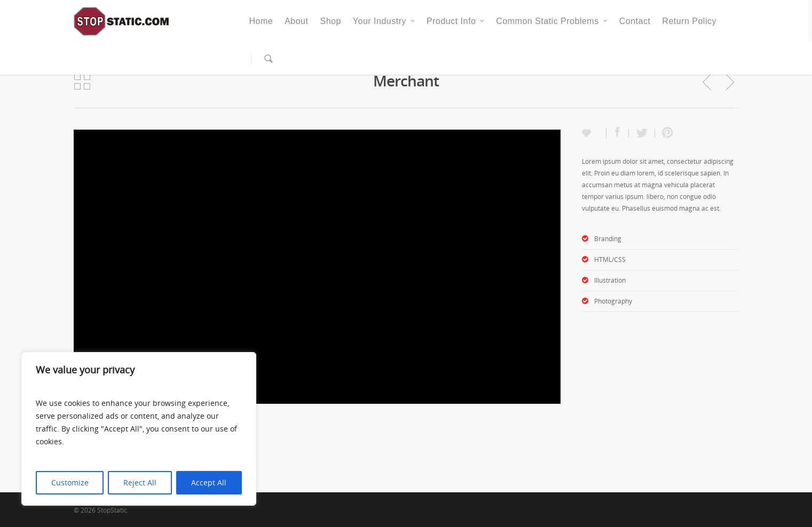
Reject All (140, 482)
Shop (330, 21)
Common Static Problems (552, 21)
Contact (635, 21)
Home (261, 21)
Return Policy (689, 21)
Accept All (209, 482)
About (296, 21)
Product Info (456, 21)
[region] (139, 429)
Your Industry (384, 21)
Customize (70, 482)
